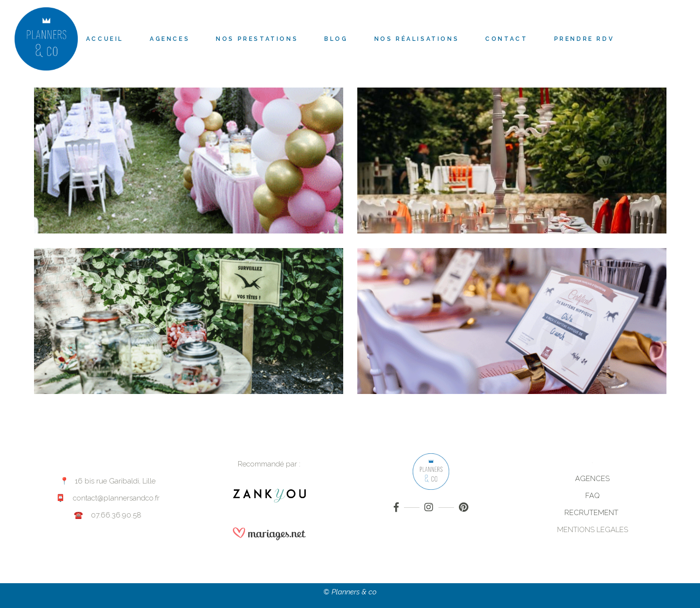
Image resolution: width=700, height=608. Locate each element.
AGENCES (592, 479)
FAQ (593, 496)
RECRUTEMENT (592, 513)
